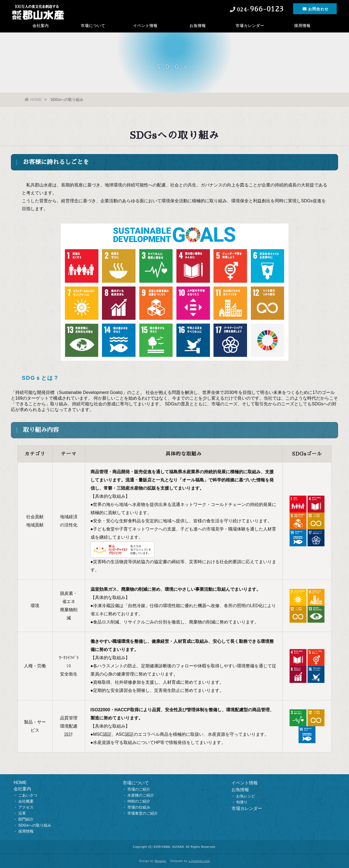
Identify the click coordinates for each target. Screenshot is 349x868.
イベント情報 (145, 26)
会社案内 (41, 26)
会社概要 (26, 801)
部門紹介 (26, 819)
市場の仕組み (139, 807)
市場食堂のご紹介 (143, 813)
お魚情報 (198, 26)
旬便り (242, 802)
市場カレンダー (250, 26)
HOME (33, 100)
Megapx (161, 861)
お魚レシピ (246, 796)
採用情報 (302, 26)
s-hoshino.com (199, 861)
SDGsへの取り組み (35, 825)
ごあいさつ (28, 795)
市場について (93, 26)
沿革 (22, 813)
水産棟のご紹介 (141, 795)
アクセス (26, 807)
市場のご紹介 (139, 789)
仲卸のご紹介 (139, 801)
